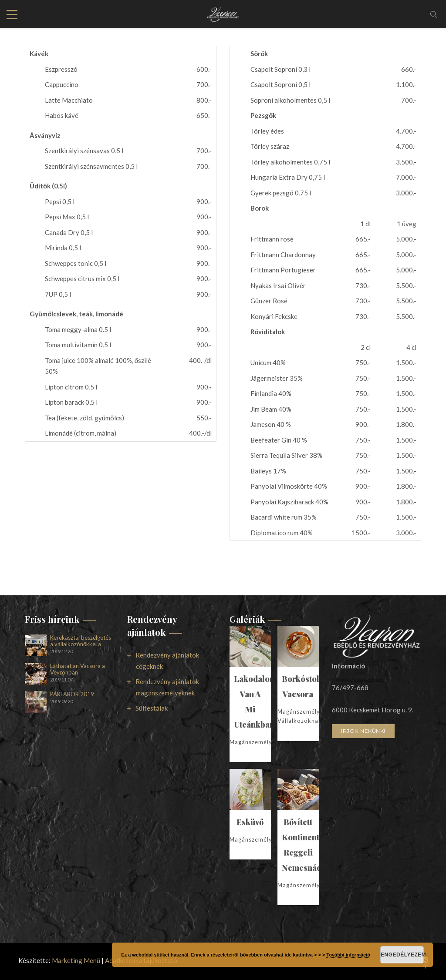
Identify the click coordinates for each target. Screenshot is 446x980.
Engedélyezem (402, 955)
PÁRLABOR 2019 (72, 694)
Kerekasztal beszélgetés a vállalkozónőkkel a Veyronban (81, 641)
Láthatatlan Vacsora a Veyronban (78, 669)
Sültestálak (152, 708)
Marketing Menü (76, 960)
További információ (348, 955)
